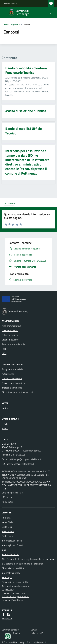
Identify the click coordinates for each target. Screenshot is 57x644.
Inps (4, 550)
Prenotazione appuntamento (15, 596)
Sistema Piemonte (10, 554)
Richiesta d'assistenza (12, 600)
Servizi (34, 630)
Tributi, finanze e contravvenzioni (17, 392)
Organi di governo (10, 340)
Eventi (5, 428)
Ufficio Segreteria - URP (13, 493)
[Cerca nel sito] (48, 12)
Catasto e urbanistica (12, 378)
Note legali (7, 577)
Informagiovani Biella (12, 541)
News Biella (7, 522)
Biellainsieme (8, 531)
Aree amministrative (11, 326)
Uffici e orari (7, 497)
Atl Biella (6, 518)
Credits (16, 633)
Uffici (4, 353)
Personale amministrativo (14, 344)
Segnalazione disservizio (13, 593)
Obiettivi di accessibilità (13, 568)
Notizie (5, 408)
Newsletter (7, 619)
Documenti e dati (10, 330)
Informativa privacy (11, 573)
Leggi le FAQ (8, 590)
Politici (5, 349)
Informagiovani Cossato (13, 545)
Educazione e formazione (14, 383)
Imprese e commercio (12, 388)
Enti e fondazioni (10, 335)
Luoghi (5, 424)
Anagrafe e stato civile (12, 369)
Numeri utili (7, 502)
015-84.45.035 (18, 455)
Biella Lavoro (8, 536)
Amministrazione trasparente (16, 586)
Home (6, 24)
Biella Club (7, 527)
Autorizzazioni (8, 374)
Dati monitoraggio (10, 630)
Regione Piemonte (11, 3)
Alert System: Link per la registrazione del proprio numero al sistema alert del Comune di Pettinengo (28, 561)
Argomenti (16, 24)
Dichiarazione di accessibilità (15, 582)
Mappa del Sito (39, 633)
